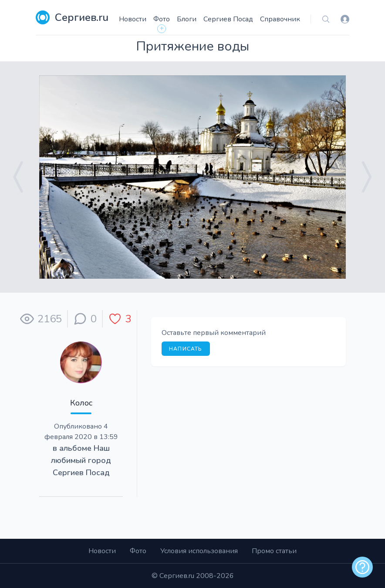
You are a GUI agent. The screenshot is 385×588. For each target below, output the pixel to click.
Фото (162, 19)
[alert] (362, 567)
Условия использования (199, 551)
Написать (186, 349)
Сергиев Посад (228, 19)
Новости (133, 19)
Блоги (187, 19)
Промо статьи (274, 551)
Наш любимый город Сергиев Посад (81, 460)
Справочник (280, 19)
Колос (81, 403)
